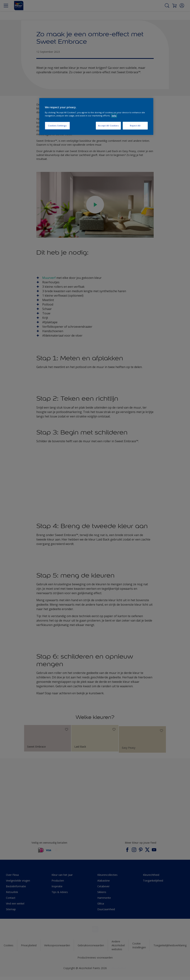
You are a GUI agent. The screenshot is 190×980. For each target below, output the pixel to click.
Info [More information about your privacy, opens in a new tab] (114, 116)
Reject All (135, 126)
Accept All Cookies (108, 126)
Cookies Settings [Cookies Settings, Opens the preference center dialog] (57, 126)
